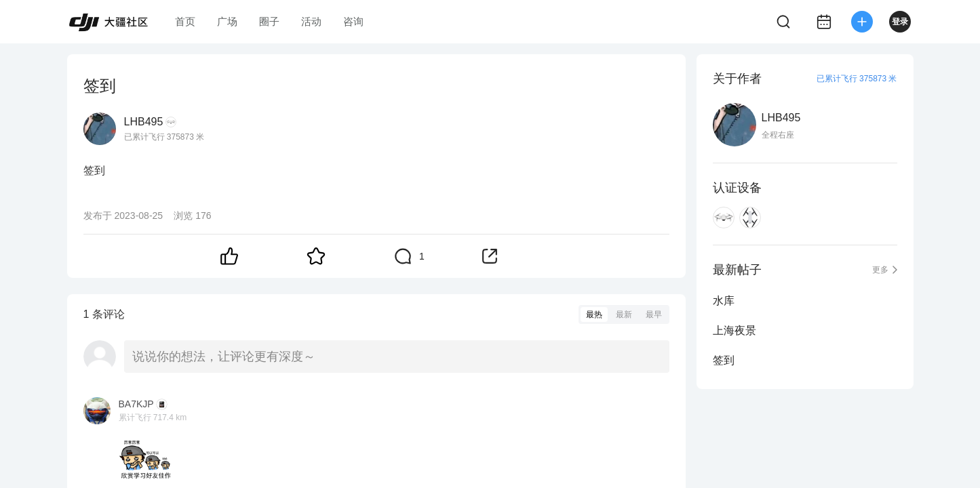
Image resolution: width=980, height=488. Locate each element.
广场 (227, 21)
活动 (311, 21)
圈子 (269, 21)
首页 (185, 21)
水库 (724, 301)
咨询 (353, 21)
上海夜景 (734, 330)
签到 (724, 360)
